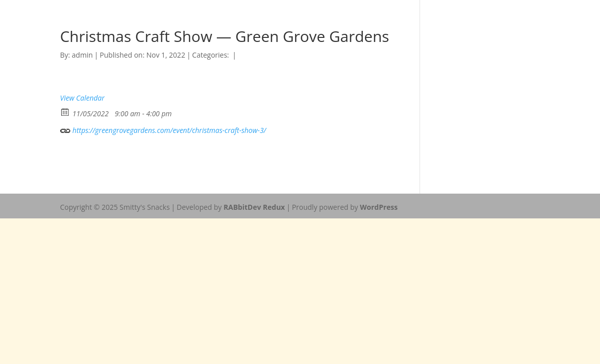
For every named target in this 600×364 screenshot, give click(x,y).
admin (82, 55)
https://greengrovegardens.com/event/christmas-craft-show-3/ (163, 129)
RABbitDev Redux (254, 207)
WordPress (379, 207)
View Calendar (82, 98)
